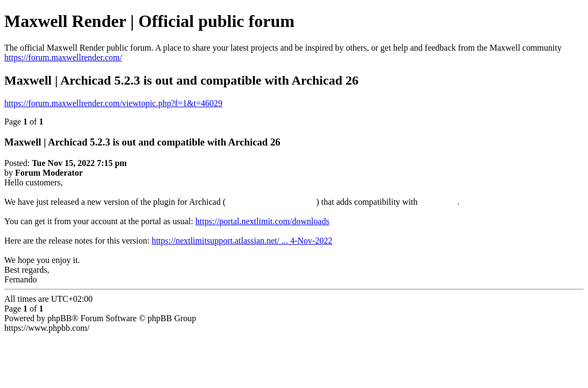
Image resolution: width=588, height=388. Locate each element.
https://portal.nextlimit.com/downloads (262, 221)
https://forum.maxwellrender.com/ (63, 57)
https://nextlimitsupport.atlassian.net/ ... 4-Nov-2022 (242, 241)
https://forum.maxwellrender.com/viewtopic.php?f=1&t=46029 (113, 103)
